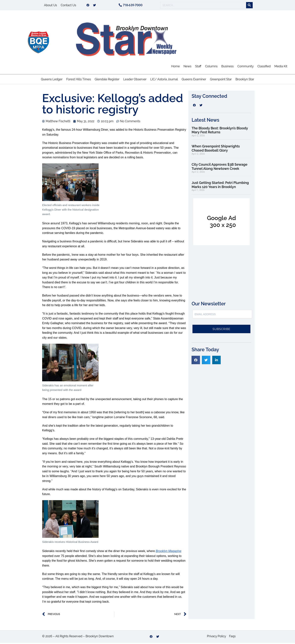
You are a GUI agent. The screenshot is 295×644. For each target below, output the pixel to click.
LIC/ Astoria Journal (164, 81)
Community (246, 68)
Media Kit (281, 68)
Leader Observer (135, 81)
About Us (51, 6)
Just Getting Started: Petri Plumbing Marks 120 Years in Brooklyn (220, 186)
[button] (196, 361)
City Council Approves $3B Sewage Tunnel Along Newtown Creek (219, 168)
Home (175, 68)
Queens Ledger (52, 81)
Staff (198, 68)
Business (227, 68)
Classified (264, 68)
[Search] (249, 6)
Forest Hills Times (79, 81)
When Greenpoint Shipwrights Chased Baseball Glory (216, 150)
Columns (211, 68)
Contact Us (68, 6)
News (187, 68)
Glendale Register (107, 81)
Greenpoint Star (221, 81)
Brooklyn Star (245, 81)
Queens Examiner (194, 81)
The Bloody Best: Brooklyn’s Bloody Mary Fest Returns (220, 132)
